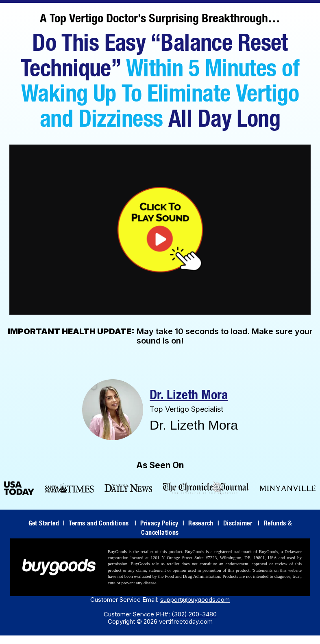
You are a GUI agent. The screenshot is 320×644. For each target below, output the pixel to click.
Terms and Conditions (102, 524)
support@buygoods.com (195, 600)
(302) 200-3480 (194, 614)
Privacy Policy (162, 524)
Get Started (47, 524)
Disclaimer (242, 524)
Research (204, 524)
